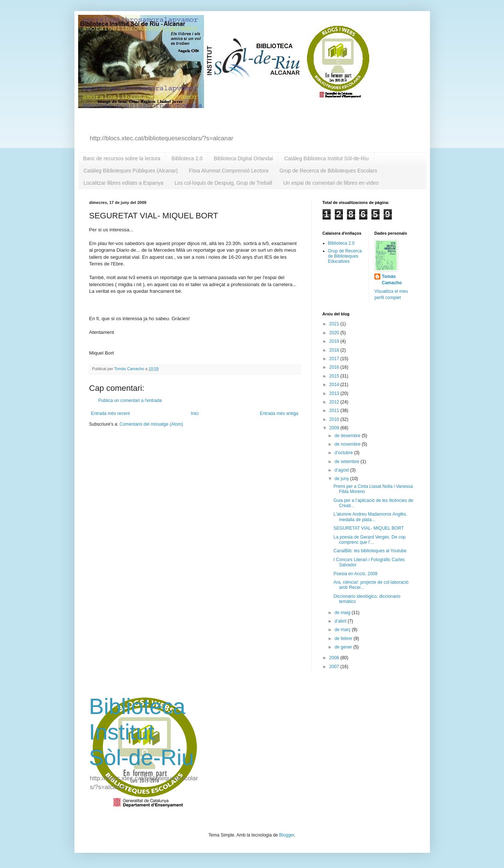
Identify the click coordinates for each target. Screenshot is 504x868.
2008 (335, 658)
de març (343, 630)
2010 (335, 419)
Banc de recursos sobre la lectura (122, 158)
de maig (343, 613)
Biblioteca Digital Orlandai (243, 158)
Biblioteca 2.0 (187, 158)
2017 (335, 359)
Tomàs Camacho (392, 280)
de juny (342, 479)
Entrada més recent (111, 413)
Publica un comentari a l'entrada (130, 401)
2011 (335, 410)
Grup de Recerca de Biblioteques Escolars (328, 171)
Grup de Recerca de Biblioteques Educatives (345, 256)
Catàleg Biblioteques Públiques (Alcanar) (131, 171)
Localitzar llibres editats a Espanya (124, 183)
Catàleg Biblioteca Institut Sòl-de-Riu (326, 158)
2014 (335, 385)
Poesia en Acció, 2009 (355, 574)
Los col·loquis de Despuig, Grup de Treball (223, 183)
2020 (335, 333)
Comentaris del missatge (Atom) (151, 424)
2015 (335, 376)
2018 (335, 350)
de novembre (348, 444)
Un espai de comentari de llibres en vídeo (331, 183)
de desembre (348, 436)
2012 (335, 402)
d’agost (342, 470)
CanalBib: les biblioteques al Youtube (370, 551)
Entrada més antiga (279, 413)
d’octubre (344, 453)
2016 (335, 367)
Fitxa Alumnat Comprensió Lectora (229, 171)
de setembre (347, 462)
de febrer (344, 639)
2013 (335, 393)
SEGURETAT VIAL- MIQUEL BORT (368, 528)
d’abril (341, 621)
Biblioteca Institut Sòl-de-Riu (142, 732)
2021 (335, 324)
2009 (335, 428)
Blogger (287, 835)
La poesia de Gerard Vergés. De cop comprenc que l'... (369, 540)
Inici (195, 413)
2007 (335, 667)
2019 (335, 341)
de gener (344, 647)
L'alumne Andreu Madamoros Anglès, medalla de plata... (370, 517)
